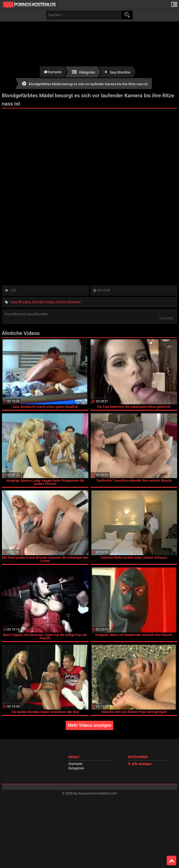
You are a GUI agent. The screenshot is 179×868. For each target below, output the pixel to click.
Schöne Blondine (68, 302)
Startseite (76, 764)
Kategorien (76, 768)
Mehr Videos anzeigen (89, 725)
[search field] (84, 15)
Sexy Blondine (21, 302)
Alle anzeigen (142, 764)
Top (172, 861)
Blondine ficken (44, 302)
